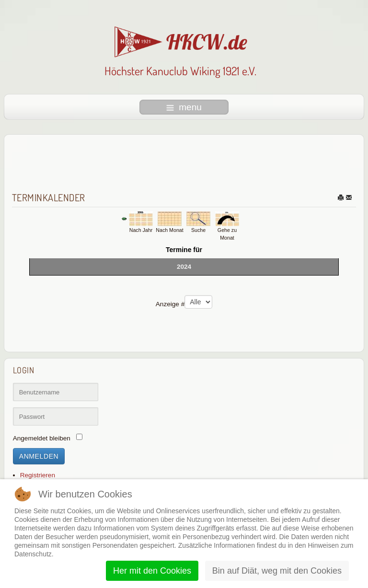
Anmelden (39, 456)
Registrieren (38, 475)
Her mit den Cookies (152, 571)
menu (184, 107)
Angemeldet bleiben (42, 438)
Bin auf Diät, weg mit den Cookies (277, 571)
